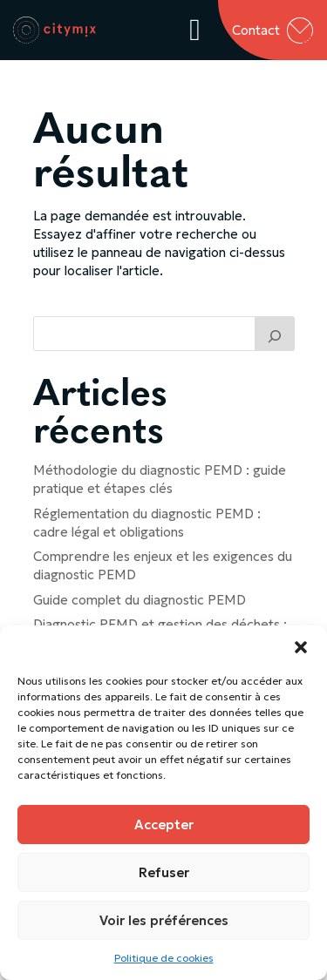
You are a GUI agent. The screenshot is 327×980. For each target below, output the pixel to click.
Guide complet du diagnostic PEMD (140, 600)
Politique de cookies (164, 958)
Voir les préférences (164, 920)
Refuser (164, 872)
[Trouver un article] (275, 334)
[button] (301, 647)
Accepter (164, 825)
